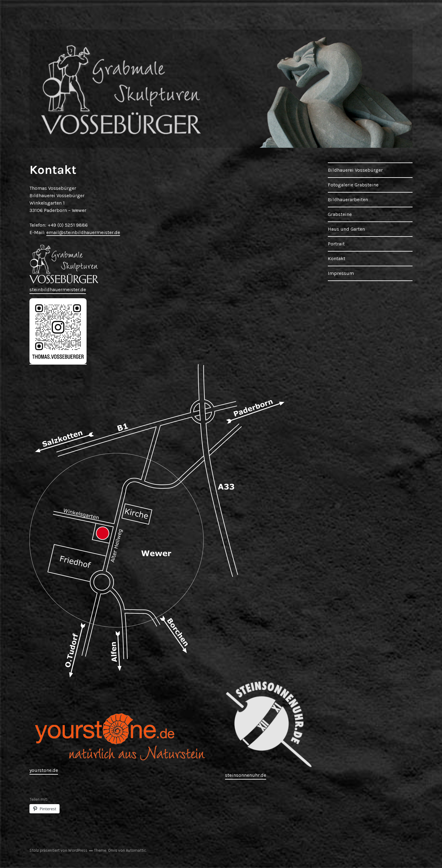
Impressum (341, 273)
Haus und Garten (346, 229)
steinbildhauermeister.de (58, 289)
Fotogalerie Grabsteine (353, 185)
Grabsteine (340, 214)
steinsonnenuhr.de (246, 775)
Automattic (136, 850)
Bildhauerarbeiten (348, 199)
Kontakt (337, 258)
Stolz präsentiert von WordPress (58, 850)
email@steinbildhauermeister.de (83, 232)
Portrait (336, 244)
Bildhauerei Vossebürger (355, 170)
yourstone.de (44, 770)
